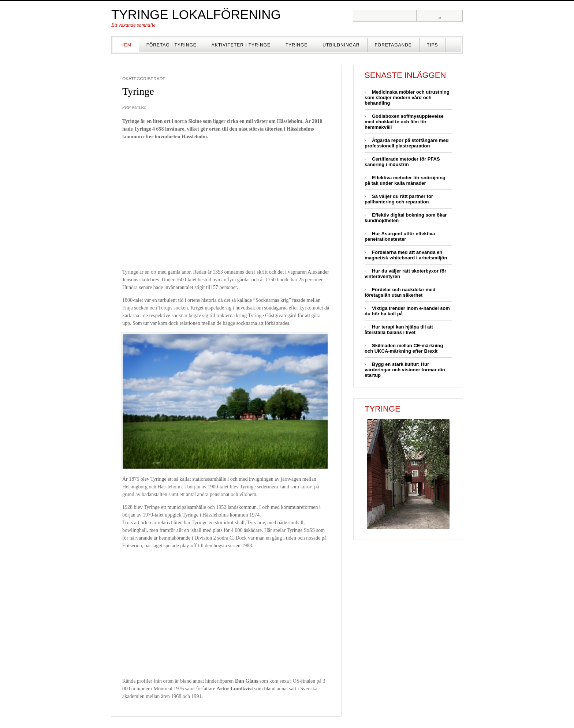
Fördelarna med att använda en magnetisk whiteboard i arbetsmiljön (406, 255)
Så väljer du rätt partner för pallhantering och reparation (399, 199)
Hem (126, 45)
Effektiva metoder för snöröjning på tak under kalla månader (405, 180)
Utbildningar (341, 45)
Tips (433, 45)
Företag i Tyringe (172, 45)
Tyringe (297, 45)
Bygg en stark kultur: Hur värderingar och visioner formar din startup (405, 370)
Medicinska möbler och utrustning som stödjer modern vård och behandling (407, 97)
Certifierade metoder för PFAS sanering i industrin (402, 162)
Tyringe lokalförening (196, 14)
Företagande (393, 45)
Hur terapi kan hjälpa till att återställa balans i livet (399, 330)
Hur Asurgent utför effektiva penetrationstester (400, 236)
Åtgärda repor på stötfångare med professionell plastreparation (407, 143)
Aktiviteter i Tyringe (241, 45)
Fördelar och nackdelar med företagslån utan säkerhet (400, 292)
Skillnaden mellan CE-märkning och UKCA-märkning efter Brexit (404, 348)
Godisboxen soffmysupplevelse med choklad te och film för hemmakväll (404, 122)
